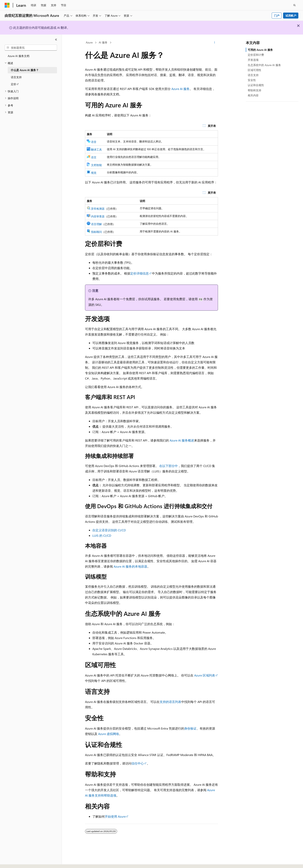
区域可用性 (254, 70)
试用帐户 (291, 16)
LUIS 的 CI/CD (102, 535)
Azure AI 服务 (180, 89)
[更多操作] (215, 43)
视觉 (94, 173)
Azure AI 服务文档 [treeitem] (19, 56)
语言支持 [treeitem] (16, 77)
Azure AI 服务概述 (182, 440)
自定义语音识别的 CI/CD (109, 530)
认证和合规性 (256, 85)
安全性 (252, 80)
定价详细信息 (140, 273)
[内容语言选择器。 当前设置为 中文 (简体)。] (15, 862)
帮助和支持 (254, 90)
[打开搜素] (294, 5)
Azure (89, 42)
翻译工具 (96, 150)
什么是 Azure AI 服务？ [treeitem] (25, 70)
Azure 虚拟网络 (109, 734)
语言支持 (253, 75)
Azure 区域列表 (205, 675)
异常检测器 (98, 209)
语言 (94, 157)
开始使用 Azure (115, 816)
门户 (277, 16)
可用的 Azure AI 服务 (260, 50)
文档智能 (96, 165)
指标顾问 (96, 232)
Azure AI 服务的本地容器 (130, 566)
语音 (94, 142)
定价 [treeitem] (14, 84)
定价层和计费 (256, 55)
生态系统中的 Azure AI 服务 (264, 65)
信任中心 (138, 763)
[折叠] (56, 40)
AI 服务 (103, 42)
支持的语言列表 (170, 702)
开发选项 (253, 60)
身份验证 (190, 728)
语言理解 (96, 224)
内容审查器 (98, 216)
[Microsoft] (7, 5)
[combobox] (31, 48)
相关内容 (253, 95)
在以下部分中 (169, 466)
